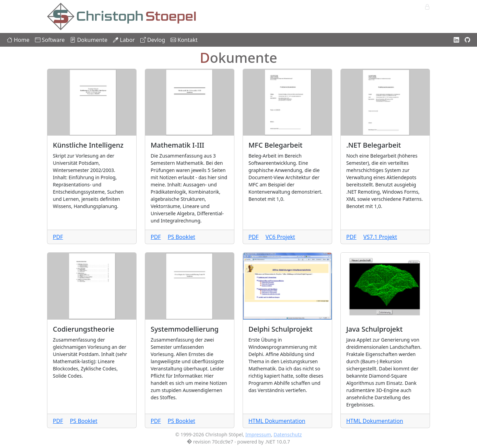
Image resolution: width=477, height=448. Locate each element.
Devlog (153, 40)
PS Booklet (182, 237)
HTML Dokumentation (277, 421)
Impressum (258, 434)
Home (18, 40)
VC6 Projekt (280, 237)
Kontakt (184, 40)
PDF (58, 237)
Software (50, 40)
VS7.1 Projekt (380, 237)
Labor (124, 40)
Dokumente (89, 40)
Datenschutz (288, 434)
